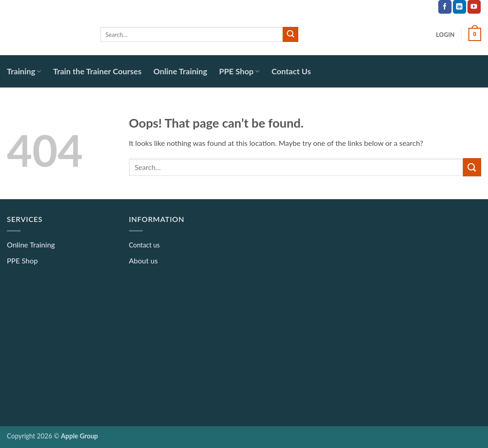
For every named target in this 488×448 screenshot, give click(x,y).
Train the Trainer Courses (97, 71)
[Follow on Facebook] (445, 7)
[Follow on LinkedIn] (459, 7)
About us (143, 260)
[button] (445, 35)
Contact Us (291, 71)
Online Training (180, 71)
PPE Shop (239, 71)
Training (24, 71)
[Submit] (291, 35)
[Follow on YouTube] (474, 7)
